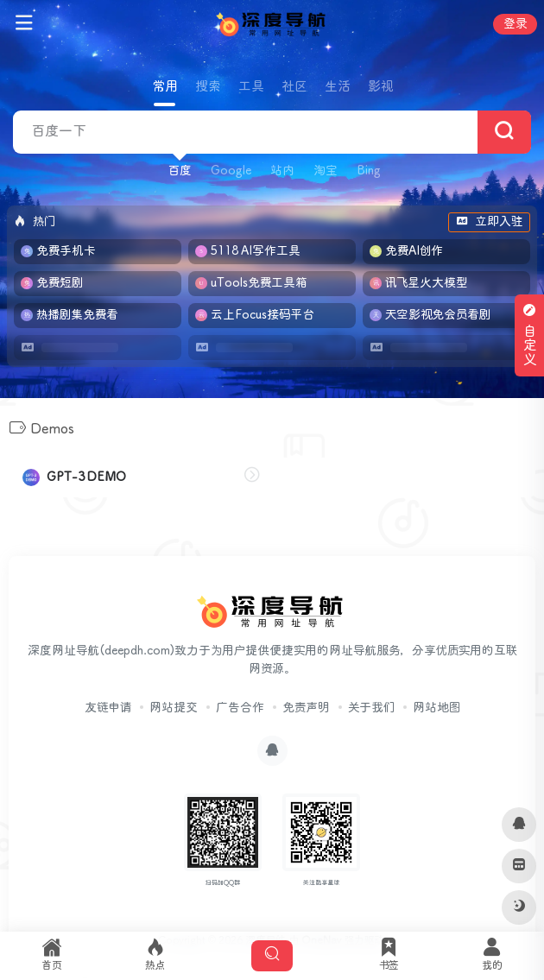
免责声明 (306, 708)
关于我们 (371, 708)
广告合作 (240, 708)
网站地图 (436, 708)
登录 (515, 24)
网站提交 (174, 708)
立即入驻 (489, 222)
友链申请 (108, 708)
